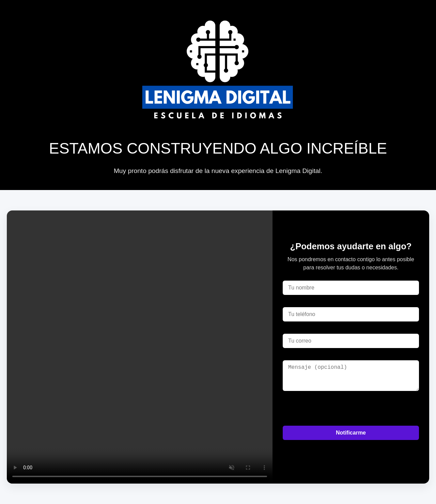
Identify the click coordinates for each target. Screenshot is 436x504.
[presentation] (334, 408)
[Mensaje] (351, 376)
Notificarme (351, 433)
